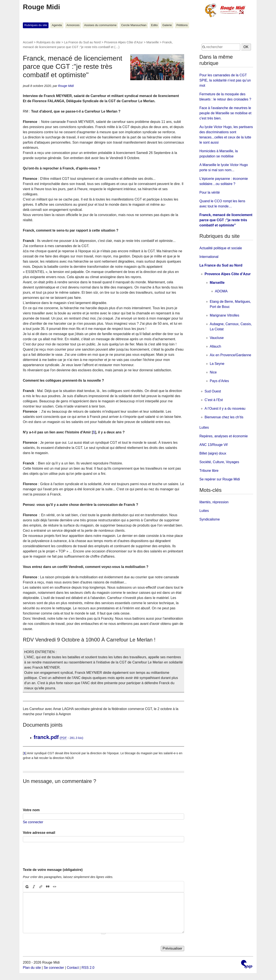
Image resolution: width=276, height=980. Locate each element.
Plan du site (32, 968)
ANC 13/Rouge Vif (213, 445)
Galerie (167, 25)
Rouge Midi (41, 7)
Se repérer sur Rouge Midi (220, 479)
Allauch (215, 346)
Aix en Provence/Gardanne (231, 355)
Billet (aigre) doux (213, 453)
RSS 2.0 (88, 968)
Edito (154, 25)
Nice (213, 372)
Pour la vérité (210, 192)
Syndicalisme (210, 519)
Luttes (204, 427)
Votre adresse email (39, 833)
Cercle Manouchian (134, 25)
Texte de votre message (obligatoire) (53, 870)
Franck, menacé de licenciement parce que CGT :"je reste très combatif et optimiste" (226, 220)
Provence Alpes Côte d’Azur (123, 42)
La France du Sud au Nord (82, 42)
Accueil (28, 42)
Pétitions (182, 25)
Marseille (153, 42)
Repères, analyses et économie (224, 436)
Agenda (57, 25)
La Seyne (217, 364)
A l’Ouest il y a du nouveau (225, 408)
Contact (73, 968)
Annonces (73, 25)
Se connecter (33, 822)
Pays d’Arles (219, 381)
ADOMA (221, 291)
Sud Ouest (213, 391)
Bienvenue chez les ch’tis (224, 417)
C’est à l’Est (214, 400)
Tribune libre (209, 471)
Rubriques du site (36, 25)
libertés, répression (214, 502)
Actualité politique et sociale (221, 248)
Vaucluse (217, 338)
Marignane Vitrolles (225, 315)
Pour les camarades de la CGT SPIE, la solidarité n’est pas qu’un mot (225, 80)
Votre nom (31, 810)
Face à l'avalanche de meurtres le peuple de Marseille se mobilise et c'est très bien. (225, 113)
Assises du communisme (100, 25)
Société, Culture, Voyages (219, 462)
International (209, 257)
